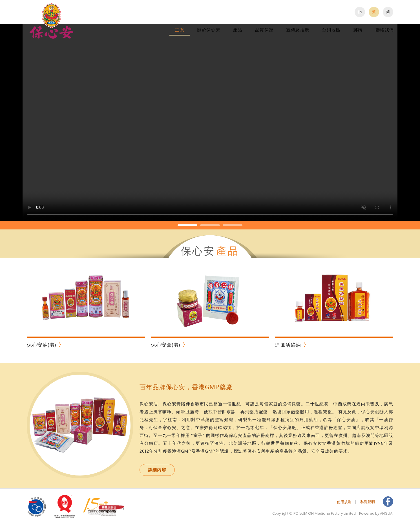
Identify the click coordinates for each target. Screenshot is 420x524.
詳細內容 (157, 470)
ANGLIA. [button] (387, 513)
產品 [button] (238, 30)
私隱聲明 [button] (368, 502)
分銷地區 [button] (331, 30)
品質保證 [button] (264, 30)
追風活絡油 (288, 345)
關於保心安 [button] (209, 30)
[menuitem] (360, 12)
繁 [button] (374, 12)
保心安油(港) (41, 345)
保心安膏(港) (165, 345)
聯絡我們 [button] (385, 30)
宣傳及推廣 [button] (298, 30)
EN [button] (360, 12)
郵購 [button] (358, 30)
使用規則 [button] (344, 502)
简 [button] (388, 12)
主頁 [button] (180, 30)
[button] (52, 21)
